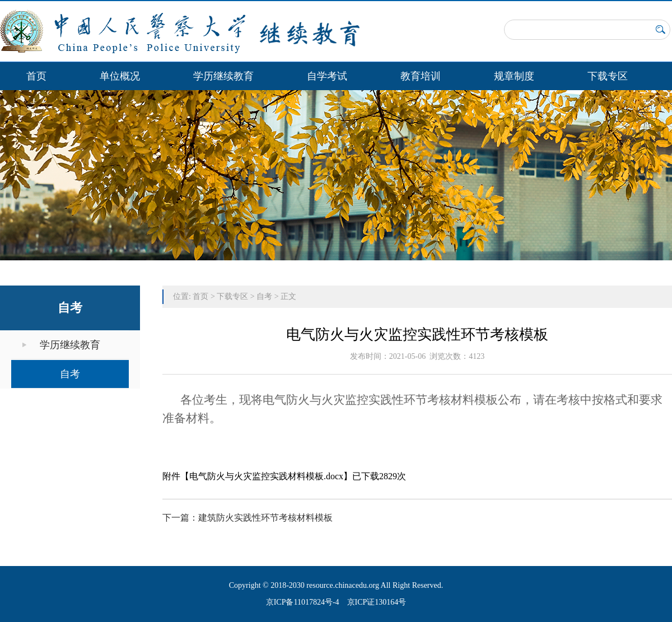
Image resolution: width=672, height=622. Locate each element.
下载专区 (608, 76)
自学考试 (327, 76)
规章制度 (514, 76)
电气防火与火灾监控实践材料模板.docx (266, 476)
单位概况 (120, 76)
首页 (36, 76)
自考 (70, 374)
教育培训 (421, 76)
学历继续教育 (223, 76)
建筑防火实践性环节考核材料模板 (265, 518)
